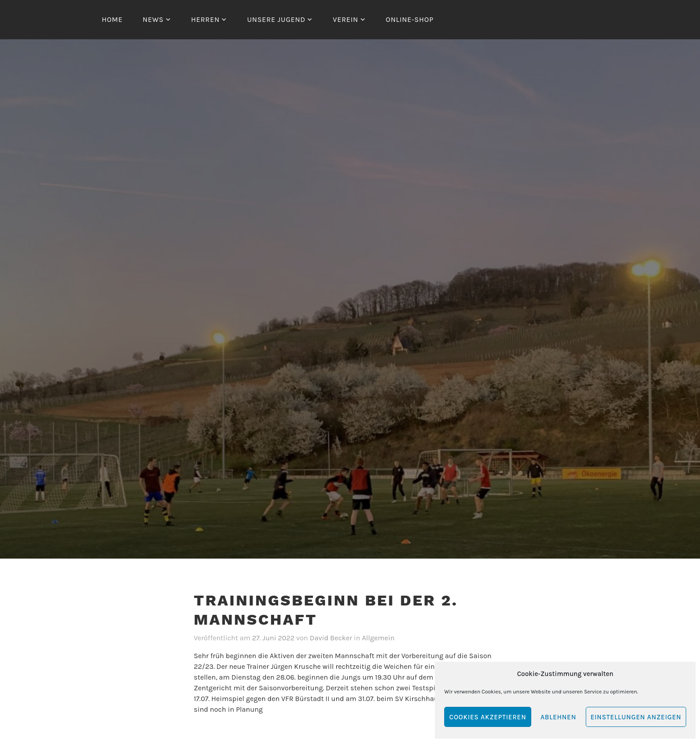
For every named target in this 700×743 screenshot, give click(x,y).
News (153, 19)
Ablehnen (558, 717)
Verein (346, 19)
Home (112, 19)
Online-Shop (410, 19)
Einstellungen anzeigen (636, 717)
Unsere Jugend (276, 19)
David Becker (331, 638)
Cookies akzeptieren (487, 717)
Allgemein (378, 638)
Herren (205, 19)
